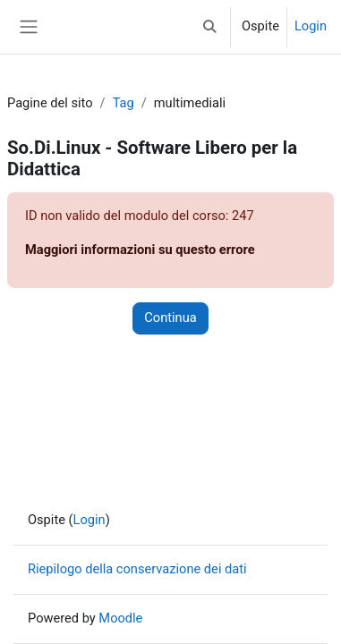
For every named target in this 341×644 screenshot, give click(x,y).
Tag (124, 103)
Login (311, 26)
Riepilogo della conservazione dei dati (137, 569)
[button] (210, 27)
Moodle (120, 618)
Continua (170, 318)
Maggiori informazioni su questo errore (140, 250)
